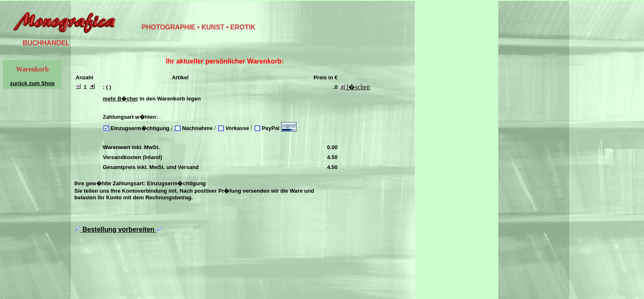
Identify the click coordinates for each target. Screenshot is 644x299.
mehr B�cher (121, 99)
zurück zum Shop (32, 83)
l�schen (355, 87)
